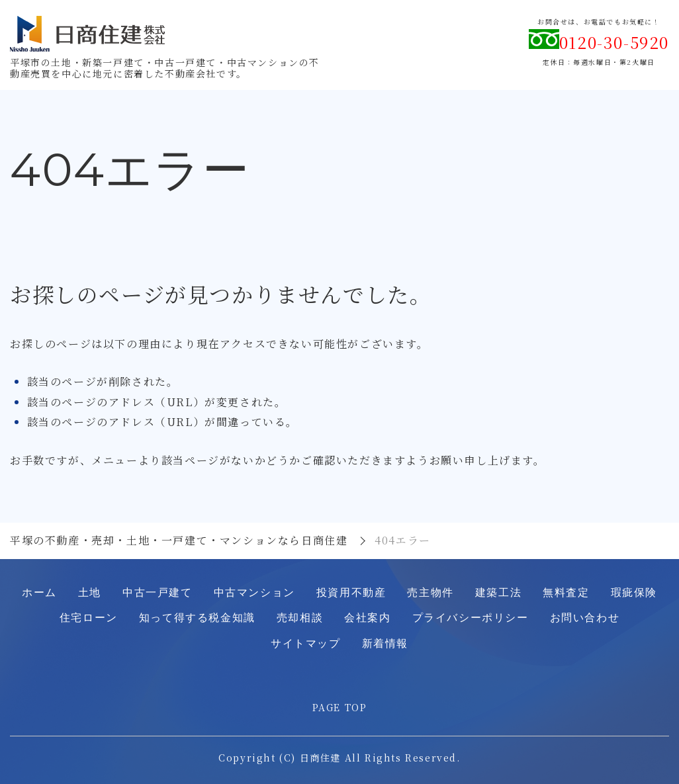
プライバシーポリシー (471, 618)
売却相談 (300, 618)
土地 (90, 592)
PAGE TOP (340, 707)
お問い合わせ (585, 618)
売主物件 (430, 592)
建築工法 (498, 592)
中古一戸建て (158, 592)
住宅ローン (89, 618)
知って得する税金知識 (197, 618)
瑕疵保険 (634, 592)
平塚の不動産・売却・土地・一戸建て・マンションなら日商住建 (179, 540)
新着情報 (385, 643)
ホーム (39, 592)
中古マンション (254, 592)
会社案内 (367, 618)
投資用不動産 (351, 592)
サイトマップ (306, 643)
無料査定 (566, 592)
